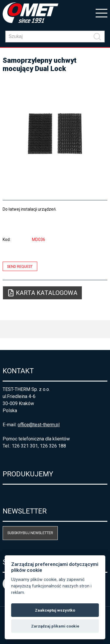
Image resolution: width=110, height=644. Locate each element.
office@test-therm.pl (39, 425)
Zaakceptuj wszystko (55, 610)
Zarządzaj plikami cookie (55, 626)
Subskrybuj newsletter (30, 533)
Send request (20, 266)
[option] (55, 134)
